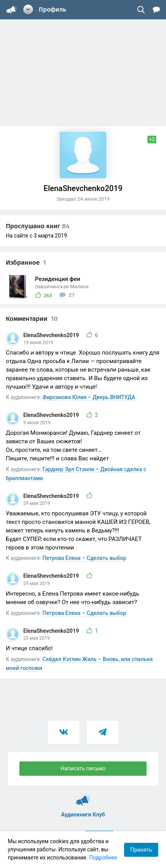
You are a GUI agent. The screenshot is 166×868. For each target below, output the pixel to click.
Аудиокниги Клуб (83, 797)
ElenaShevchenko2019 (52, 335)
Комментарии (32, 319)
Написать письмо (83, 768)
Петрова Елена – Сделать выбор (85, 558)
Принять (141, 850)
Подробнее (103, 858)
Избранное (26, 263)
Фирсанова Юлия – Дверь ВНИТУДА (89, 397)
